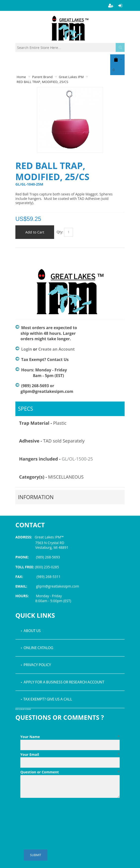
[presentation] (58, 812)
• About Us (31, 631)
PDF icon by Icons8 (23, 709)
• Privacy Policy (36, 665)
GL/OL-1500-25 (77, 459)
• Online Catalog (37, 648)
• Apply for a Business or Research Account (63, 682)
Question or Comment (70, 772)
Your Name (70, 737)
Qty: (60, 232)
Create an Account (56, 349)
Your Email (70, 755)
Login (26, 349)
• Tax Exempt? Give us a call (47, 699)
